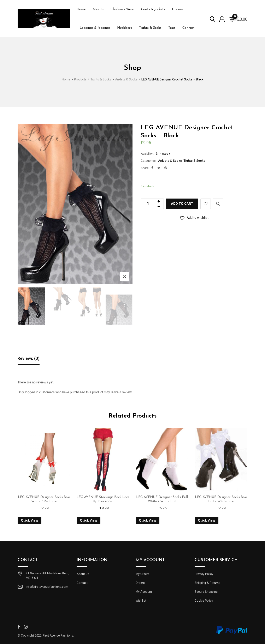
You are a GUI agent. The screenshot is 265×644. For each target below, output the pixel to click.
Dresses (178, 9)
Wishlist (141, 601)
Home (81, 9)
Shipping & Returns (207, 583)
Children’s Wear (122, 9)
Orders (140, 583)
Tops (172, 28)
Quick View (30, 520)
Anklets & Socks (170, 161)
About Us (83, 574)
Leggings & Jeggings (95, 28)
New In (98, 9)
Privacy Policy (204, 574)
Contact (189, 28)
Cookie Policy (204, 601)
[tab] (29, 359)
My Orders (143, 574)
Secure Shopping (206, 592)
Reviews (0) (29, 358)
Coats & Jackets (153, 9)
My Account (144, 592)
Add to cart (182, 204)
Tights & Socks (150, 28)
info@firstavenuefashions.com (47, 587)
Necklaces (125, 28)
